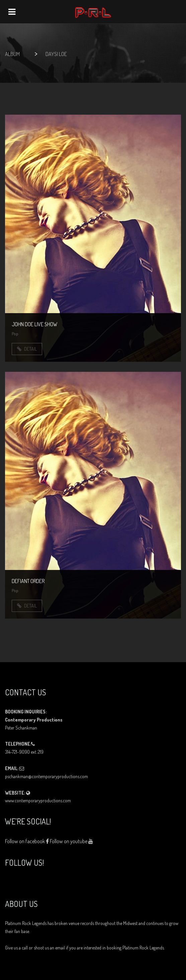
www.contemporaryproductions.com (38, 800)
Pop (15, 334)
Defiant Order (28, 581)
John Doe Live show (35, 324)
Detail (27, 349)
